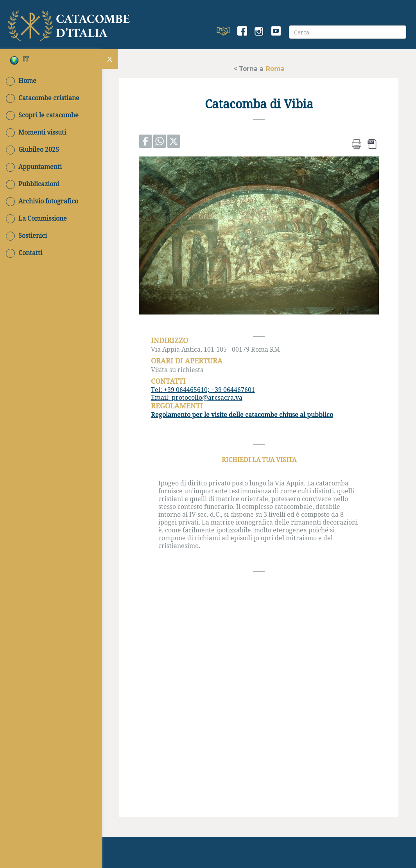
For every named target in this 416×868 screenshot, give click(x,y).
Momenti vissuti (36, 132)
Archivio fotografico (42, 201)
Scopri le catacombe (42, 115)
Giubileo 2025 (32, 149)
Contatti (24, 253)
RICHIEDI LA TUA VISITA (259, 459)
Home (21, 81)
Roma (274, 68)
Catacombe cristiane (43, 98)
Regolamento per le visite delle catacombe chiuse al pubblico (242, 414)
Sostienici (26, 235)
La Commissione (36, 218)
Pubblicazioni (32, 184)
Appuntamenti (34, 167)
